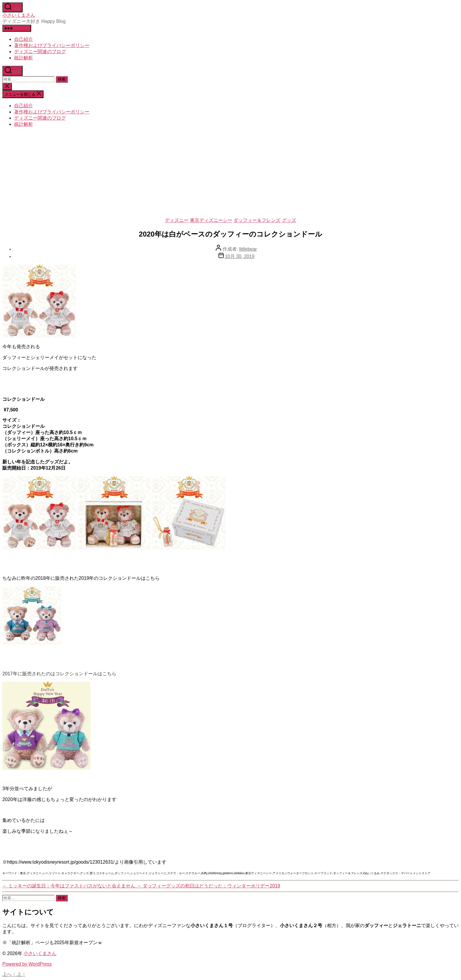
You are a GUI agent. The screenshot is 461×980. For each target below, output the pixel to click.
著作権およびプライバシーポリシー (52, 45)
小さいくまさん (19, 15)
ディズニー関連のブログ (40, 52)
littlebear (248, 249)
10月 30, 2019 (240, 256)
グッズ (289, 220)
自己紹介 (24, 39)
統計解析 (24, 58)
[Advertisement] (230, 173)
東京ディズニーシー (211, 220)
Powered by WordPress (27, 964)
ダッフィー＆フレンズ (257, 220)
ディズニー (177, 220)
